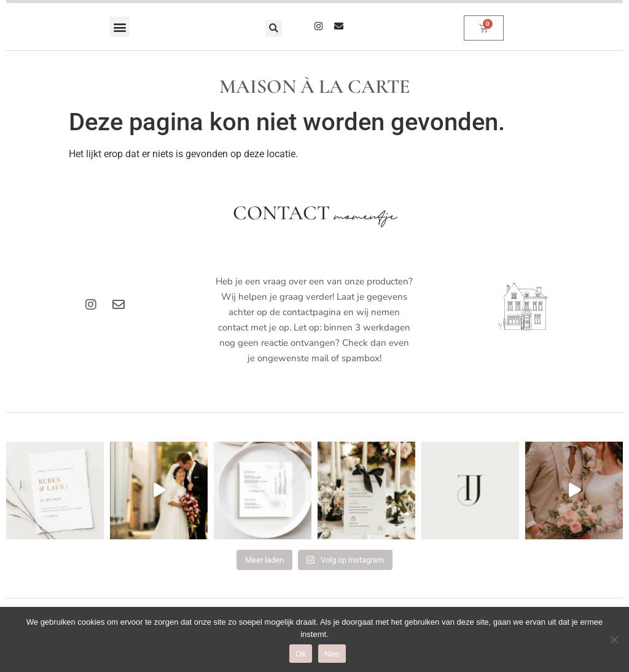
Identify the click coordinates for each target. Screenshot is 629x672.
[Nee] (614, 639)
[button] (119, 27)
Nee (332, 654)
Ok (301, 654)
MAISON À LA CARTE (315, 86)
